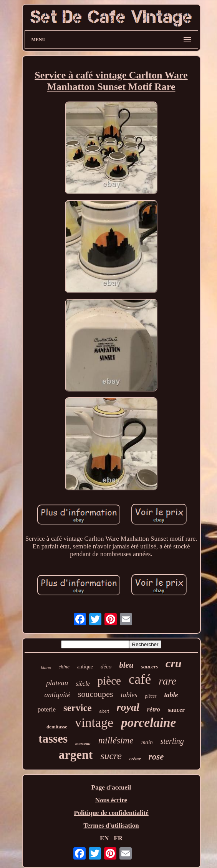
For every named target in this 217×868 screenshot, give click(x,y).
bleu (126, 665)
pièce (109, 681)
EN (104, 838)
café (140, 679)
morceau (83, 743)
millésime (116, 740)
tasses (53, 739)
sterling (172, 741)
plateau (57, 683)
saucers (150, 667)
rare (167, 681)
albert (104, 711)
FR (118, 838)
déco (106, 666)
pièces (151, 696)
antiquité (57, 695)
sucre (111, 756)
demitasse (57, 727)
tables (129, 695)
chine (64, 667)
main (147, 742)
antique (85, 667)
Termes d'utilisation (111, 826)
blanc (46, 668)
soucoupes (96, 694)
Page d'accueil (111, 787)
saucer (176, 710)
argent (76, 755)
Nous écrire (111, 800)
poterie (47, 709)
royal (128, 707)
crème (135, 759)
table (171, 695)
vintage (94, 722)
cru (174, 663)
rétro (154, 709)
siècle (83, 684)
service (78, 708)
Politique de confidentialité (111, 813)
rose (156, 757)
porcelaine (148, 723)
